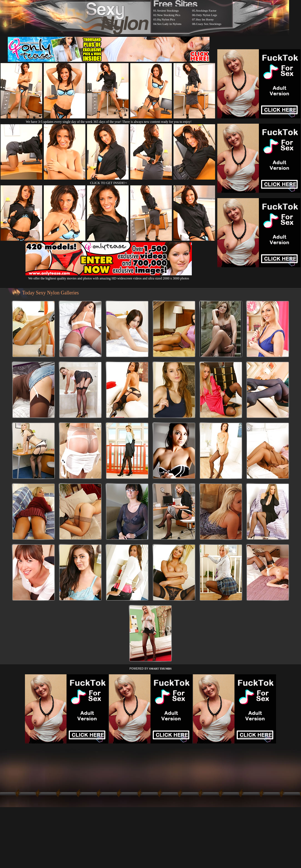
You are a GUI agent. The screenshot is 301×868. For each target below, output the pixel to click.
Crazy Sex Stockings (209, 24)
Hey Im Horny (205, 19)
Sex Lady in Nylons (169, 24)
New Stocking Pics (169, 15)
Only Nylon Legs (206, 15)
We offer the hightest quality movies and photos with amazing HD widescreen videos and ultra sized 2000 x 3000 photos (109, 276)
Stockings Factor (206, 11)
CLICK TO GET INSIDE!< (109, 183)
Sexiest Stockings (168, 11)
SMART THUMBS (160, 669)
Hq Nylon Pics (166, 19)
